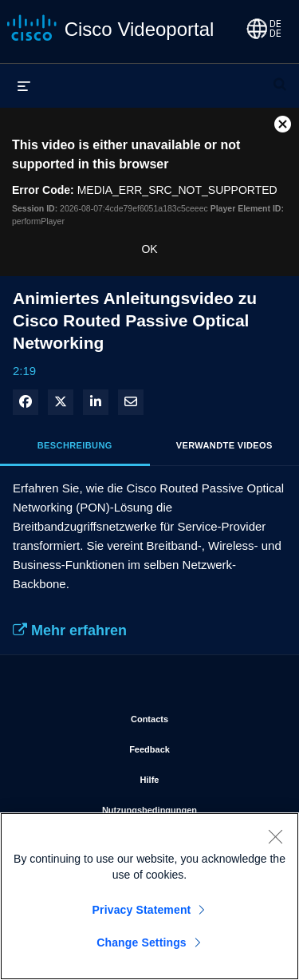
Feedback (202, 746)
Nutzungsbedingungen (188, 807)
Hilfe (207, 776)
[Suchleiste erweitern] (280, 77)
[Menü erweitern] (24, 85)
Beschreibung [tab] (75, 445)
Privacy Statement (142, 913)
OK (149, 249)
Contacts (203, 716)
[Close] (275, 840)
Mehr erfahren (70, 630)
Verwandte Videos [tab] (224, 445)
